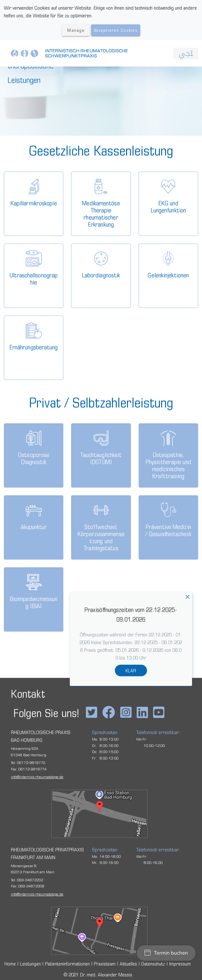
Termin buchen (166, 953)
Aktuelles (128, 964)
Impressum (180, 964)
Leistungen (30, 964)
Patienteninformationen (67, 964)
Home (10, 964)
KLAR (131, 670)
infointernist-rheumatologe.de (37, 777)
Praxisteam (105, 964)
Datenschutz (153, 964)
